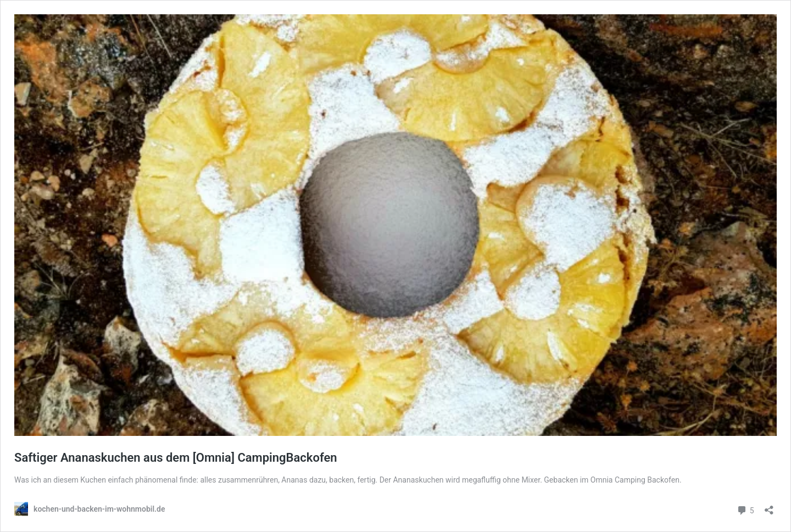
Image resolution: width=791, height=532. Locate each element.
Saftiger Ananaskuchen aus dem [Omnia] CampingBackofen (176, 458)
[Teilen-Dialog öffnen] (769, 506)
